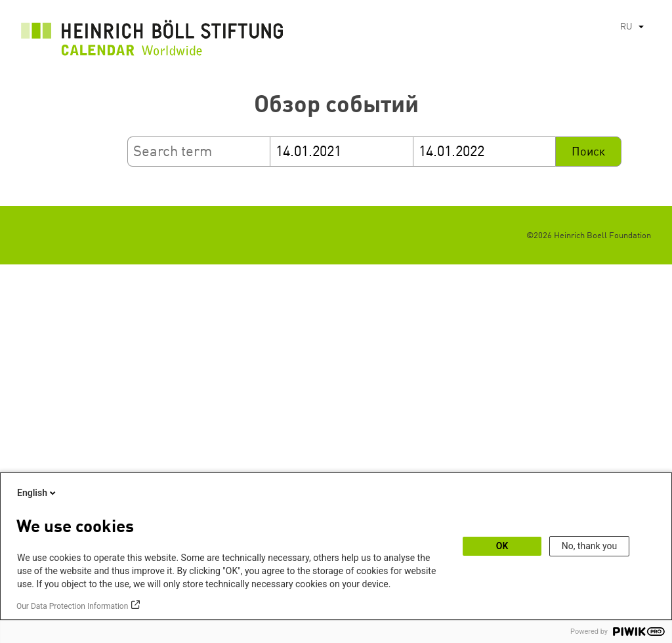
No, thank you (590, 546)
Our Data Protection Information (72, 606)
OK (502, 546)
